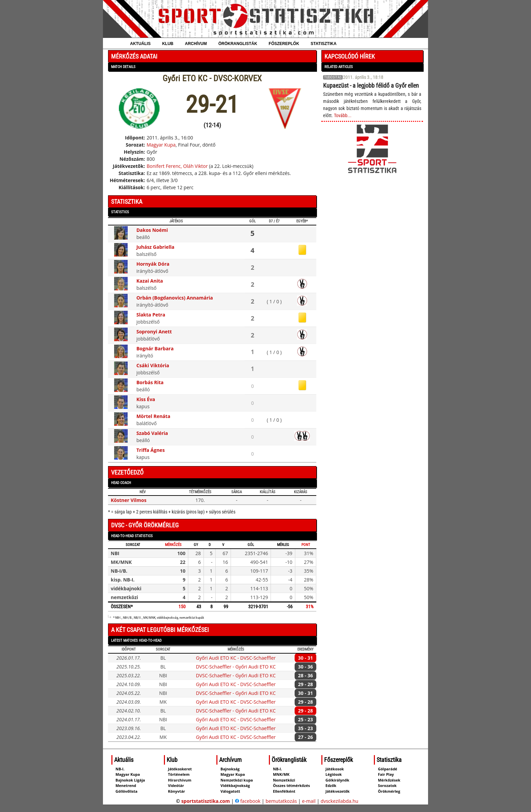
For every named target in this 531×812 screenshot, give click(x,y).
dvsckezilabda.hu (339, 801)
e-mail (309, 801)
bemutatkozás (281, 801)
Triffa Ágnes (151, 450)
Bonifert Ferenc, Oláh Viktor (177, 166)
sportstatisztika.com (206, 801)
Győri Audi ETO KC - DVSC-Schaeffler (236, 658)
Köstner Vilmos (129, 500)
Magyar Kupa (161, 145)
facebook (248, 801)
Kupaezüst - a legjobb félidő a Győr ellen (371, 85)
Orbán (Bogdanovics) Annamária (175, 298)
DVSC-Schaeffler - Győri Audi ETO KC (236, 667)
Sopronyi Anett (154, 332)
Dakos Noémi (152, 230)
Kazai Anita (150, 281)
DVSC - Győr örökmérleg (145, 525)
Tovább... (343, 115)
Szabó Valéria (152, 433)
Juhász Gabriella (155, 247)
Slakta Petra (151, 315)
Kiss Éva (146, 399)
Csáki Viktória (153, 365)
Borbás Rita (150, 382)
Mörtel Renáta (153, 416)
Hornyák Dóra (153, 264)
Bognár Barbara (155, 348)
